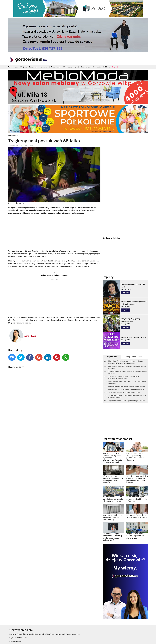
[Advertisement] (54, 232)
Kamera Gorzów (15, 642)
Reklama (107, 67)
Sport (77, 67)
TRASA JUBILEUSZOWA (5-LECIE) (134, 338)
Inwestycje (33, 67)
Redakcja (13, 634)
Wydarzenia (67, 67)
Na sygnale (44, 67)
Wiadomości (13, 67)
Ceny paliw (97, 67)
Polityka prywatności (73, 634)
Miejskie (24, 67)
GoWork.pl (51, 634)
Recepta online (41, 634)
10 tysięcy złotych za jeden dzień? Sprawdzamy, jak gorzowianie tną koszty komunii (124, 377)
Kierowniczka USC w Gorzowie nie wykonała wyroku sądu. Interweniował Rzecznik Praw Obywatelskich (126, 362)
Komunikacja (56, 67)
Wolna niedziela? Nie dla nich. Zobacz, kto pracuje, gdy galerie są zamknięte (127, 382)
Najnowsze (112, 357)
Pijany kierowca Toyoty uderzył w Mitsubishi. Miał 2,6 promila (127, 387)
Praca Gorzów (29, 634)
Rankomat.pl (60, 634)
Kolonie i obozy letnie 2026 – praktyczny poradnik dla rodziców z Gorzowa (127, 367)
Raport (115, 67)
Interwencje (86, 67)
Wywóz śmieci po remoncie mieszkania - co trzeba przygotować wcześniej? (127, 372)
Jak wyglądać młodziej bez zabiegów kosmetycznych (124, 393)
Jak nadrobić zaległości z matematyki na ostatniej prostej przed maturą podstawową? (127, 397)
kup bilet (126, 293)
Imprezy (108, 277)
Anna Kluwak (31, 336)
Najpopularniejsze (134, 357)
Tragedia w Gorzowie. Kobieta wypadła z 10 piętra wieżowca (126, 401)
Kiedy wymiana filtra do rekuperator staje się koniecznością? (126, 389)
